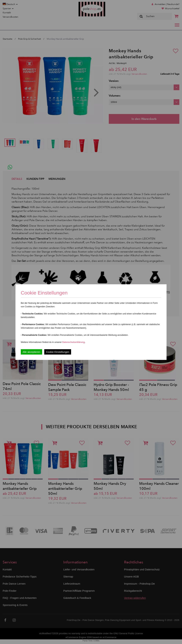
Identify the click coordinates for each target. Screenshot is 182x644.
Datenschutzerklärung (73, 342)
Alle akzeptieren (31, 352)
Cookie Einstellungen (58, 352)
